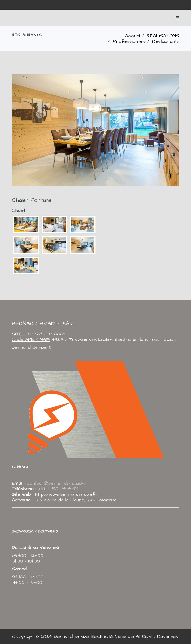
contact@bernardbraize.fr (57, 483)
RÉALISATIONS (163, 36)
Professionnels (129, 41)
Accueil (133, 36)
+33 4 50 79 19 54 (58, 489)
